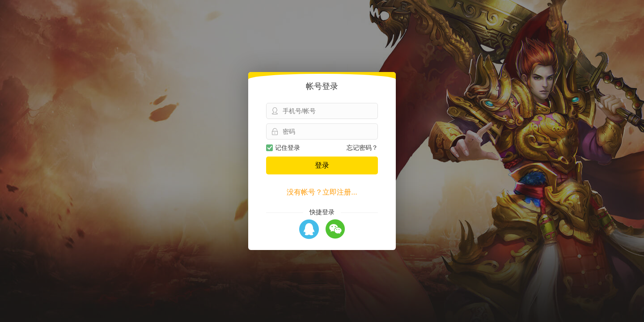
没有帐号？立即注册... (322, 192)
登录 (322, 165)
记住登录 (283, 148)
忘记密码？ (362, 148)
